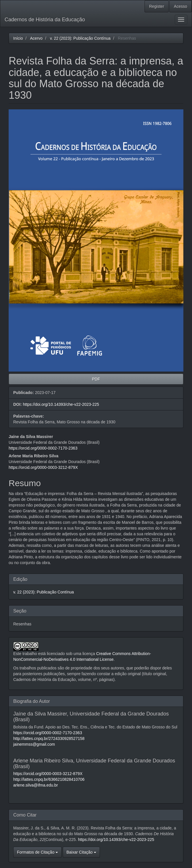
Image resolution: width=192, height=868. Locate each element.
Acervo (36, 38)
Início (18, 38)
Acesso (180, 6)
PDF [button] (96, 379)
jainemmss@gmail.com (34, 744)
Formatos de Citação (37, 852)
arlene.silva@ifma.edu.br (36, 785)
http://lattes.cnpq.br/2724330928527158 (49, 738)
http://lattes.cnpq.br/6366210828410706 (49, 779)
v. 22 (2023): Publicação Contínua (80, 38)
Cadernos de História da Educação (45, 20)
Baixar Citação (81, 852)
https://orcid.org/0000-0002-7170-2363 (43, 448)
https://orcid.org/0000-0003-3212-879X (43, 467)
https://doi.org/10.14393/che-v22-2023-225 (61, 404)
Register (157, 6)
